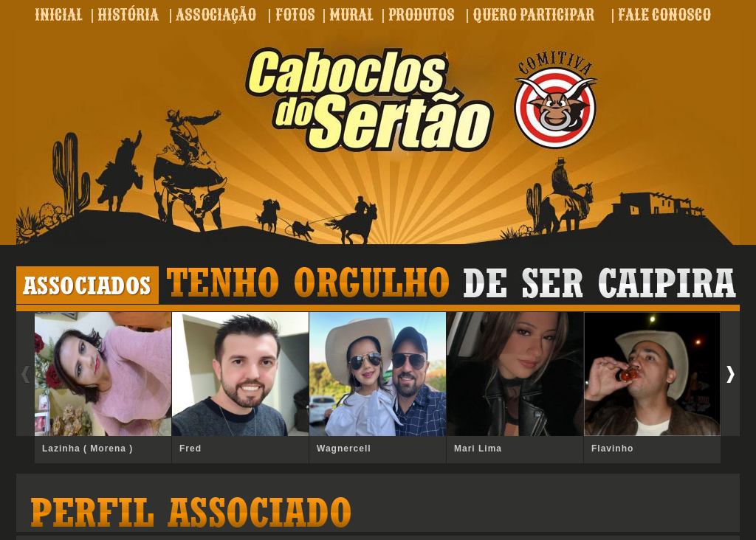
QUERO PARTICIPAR (533, 15)
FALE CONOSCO (664, 15)
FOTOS (295, 15)
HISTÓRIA (128, 15)
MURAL (351, 15)
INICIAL (59, 15)
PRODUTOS (422, 15)
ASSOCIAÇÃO (216, 15)
